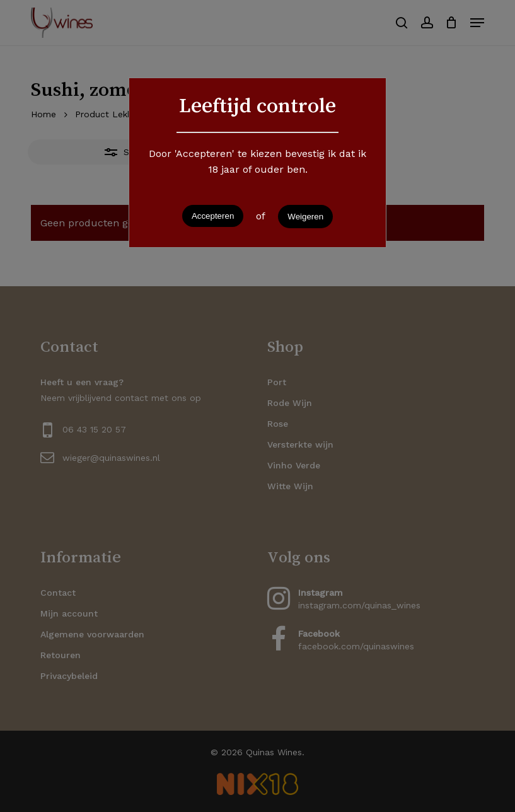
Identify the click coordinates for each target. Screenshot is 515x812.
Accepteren (213, 216)
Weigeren (305, 217)
